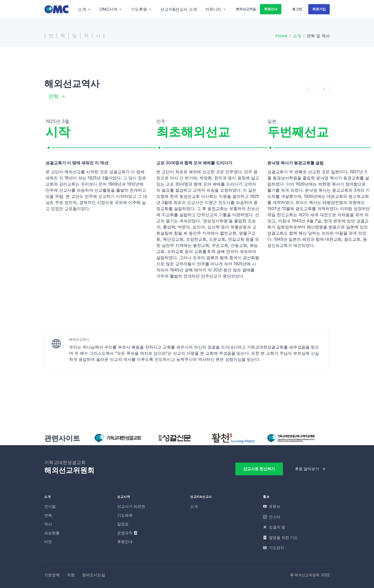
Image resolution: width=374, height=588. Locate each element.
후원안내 (271, 9)
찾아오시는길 (94, 575)
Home (281, 36)
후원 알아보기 (307, 469)
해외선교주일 (246, 9)
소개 (297, 36)
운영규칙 (127, 533)
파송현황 (52, 533)
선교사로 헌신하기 (259, 469)
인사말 (50, 506)
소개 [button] (82, 9)
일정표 (123, 524)
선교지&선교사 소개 (179, 9)
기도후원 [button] (139, 9)
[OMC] (57, 9)
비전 (48, 542)
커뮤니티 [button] (213, 9)
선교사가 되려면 (131, 506)
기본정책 (52, 575)
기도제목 (125, 515)
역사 (48, 524)
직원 (71, 575)
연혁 (53, 96)
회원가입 (319, 9)
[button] (324, 89)
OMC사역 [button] (108, 9)
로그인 (297, 9)
